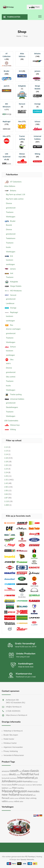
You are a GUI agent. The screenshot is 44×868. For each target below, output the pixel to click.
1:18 (6, 462)
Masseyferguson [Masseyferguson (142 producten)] (14, 791)
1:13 (6, 451)
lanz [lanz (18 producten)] (34, 785)
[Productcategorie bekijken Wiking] (37, 158)
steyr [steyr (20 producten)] (28, 798)
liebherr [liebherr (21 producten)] (5, 788)
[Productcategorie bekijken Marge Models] (37, 91)
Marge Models (13, 286)
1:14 (6, 454)
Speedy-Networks (27, 860)
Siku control (11, 377)
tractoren (10, 260)
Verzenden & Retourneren (14, 755)
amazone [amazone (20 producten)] (6, 771)
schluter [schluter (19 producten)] (22, 798)
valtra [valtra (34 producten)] (5, 801)
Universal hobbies (14, 399)
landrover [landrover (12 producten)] (29, 785)
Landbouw (10, 303)
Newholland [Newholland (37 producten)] (26, 795)
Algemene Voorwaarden (13, 747)
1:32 (6, 480)
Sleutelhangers (12, 407)
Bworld (9, 225)
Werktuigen (11, 217)
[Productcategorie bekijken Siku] (7, 139)
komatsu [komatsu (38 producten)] (28, 781)
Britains (10, 191)
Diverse (9, 203)
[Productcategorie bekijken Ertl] (22, 74)
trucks (8, 247)
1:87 (6, 498)
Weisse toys (12, 425)
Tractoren (10, 212)
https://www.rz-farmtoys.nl (16, 715)
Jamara (10, 269)
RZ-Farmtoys (30, 857)
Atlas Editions (10, 186)
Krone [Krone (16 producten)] (4, 785)
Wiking (10, 430)
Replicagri (11, 312)
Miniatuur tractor (10, 743)
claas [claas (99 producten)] (25, 771)
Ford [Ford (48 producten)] (36, 774)
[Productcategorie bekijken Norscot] (22, 108)
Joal (9, 273)
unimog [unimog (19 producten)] (33, 798)
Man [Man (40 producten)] (15, 788)
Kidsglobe (11, 282)
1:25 (6, 476)
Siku (9, 360)
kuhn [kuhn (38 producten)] (15, 785)
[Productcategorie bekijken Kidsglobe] (22, 92)
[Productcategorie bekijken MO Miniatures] (7, 109)
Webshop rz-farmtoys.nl (13, 731)
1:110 (7, 501)
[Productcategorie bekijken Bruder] (7, 75)
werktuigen (10, 264)
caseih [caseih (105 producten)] (14, 771)
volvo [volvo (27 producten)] (17, 801)
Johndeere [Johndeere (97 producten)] (9, 781)
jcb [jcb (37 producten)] (36, 778)
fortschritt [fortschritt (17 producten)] (6, 778)
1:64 (6, 494)
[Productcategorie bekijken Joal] (7, 89)
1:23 (6, 469)
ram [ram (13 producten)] (34, 795)
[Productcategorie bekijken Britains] (37, 58)
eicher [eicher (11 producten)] (18, 775)
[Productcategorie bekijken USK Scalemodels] (7, 159)
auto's (8, 363)
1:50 (6, 487)
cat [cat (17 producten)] (20, 771)
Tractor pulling (13, 395)
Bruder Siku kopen (11, 735)
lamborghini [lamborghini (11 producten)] (22, 785)
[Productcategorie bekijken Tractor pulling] (22, 142)
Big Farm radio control (15, 199)
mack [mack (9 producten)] (10, 788)
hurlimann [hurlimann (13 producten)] (13, 778)
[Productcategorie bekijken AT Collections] (7, 59)
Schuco (10, 347)
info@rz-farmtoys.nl (14, 707)
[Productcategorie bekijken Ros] (22, 124)
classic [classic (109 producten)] (34, 771)
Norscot (10, 295)
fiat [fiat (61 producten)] (31, 774)
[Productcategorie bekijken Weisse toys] (22, 158)
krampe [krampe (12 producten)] (35, 782)
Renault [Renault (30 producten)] (6, 798)
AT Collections (13, 182)
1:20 (6, 465)
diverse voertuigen (13, 329)
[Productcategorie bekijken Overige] (37, 108)
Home (19, 36)
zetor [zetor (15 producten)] (21, 802)
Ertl (9, 256)
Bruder (10, 221)
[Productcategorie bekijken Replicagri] (7, 126)
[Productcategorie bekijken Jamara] (37, 75)
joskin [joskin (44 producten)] (20, 781)
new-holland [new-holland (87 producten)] (10, 795)
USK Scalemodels (11, 421)
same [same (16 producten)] (12, 798)
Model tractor (9, 739)
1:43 (6, 483)
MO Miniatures (13, 291)
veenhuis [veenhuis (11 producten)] (11, 802)
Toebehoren (11, 238)
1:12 (6, 447)
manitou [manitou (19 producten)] (21, 788)
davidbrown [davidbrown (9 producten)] (5, 775)
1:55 (6, 491)
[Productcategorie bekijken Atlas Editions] (22, 56)
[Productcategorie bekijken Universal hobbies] (37, 142)
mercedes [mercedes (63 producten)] (33, 791)
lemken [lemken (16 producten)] (39, 785)
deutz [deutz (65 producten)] (12, 774)
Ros (9, 325)
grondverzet (11, 208)
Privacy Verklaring (11, 751)
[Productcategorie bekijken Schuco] (37, 126)
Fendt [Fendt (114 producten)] (25, 774)
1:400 (7, 505)
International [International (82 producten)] (26, 778)
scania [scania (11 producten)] (16, 798)
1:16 (6, 458)
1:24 (6, 472)
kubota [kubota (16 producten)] (9, 785)
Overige (10, 308)
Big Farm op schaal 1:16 (16, 194)
